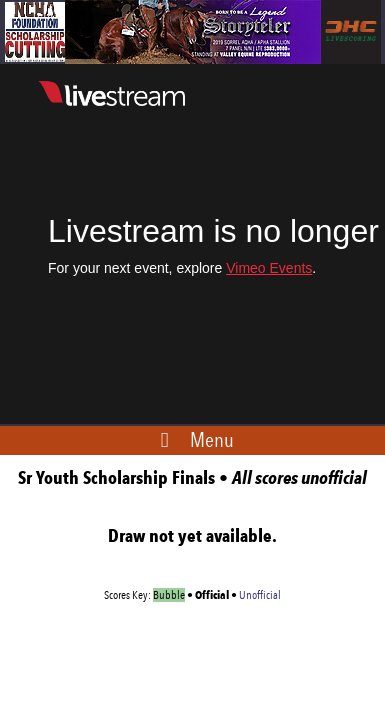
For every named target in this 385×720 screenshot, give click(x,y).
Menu (212, 439)
